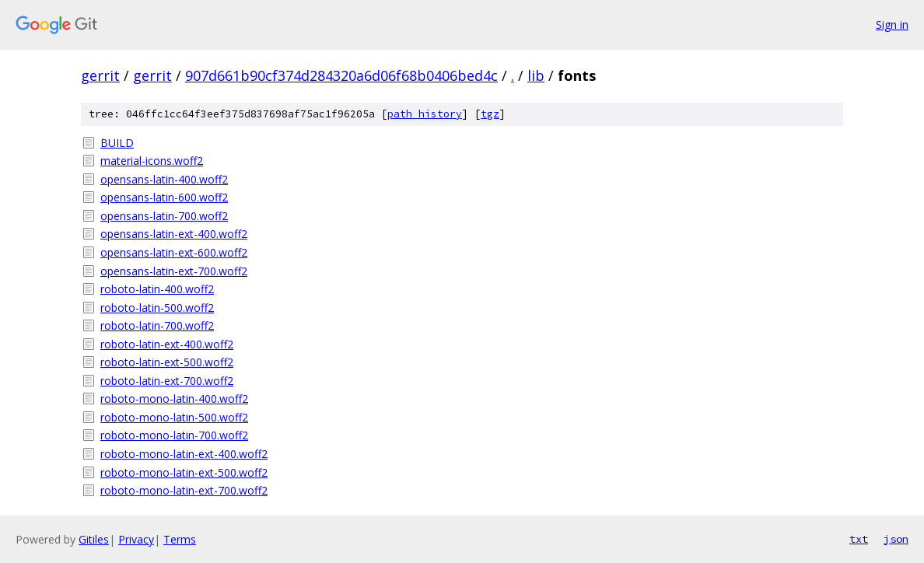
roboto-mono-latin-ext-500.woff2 (184, 472)
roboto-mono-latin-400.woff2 (174, 399)
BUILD (117, 143)
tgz (490, 114)
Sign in (892, 24)
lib (536, 75)
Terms (180, 539)
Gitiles (94, 539)
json (896, 539)
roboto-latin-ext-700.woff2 (167, 381)
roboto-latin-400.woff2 (157, 289)
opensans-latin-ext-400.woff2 (174, 234)
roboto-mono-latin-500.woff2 (174, 417)
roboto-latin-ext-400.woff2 (167, 344)
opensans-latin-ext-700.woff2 (174, 271)
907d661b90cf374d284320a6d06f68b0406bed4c (341, 75)
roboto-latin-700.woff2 (157, 325)
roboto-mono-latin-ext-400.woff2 (184, 454)
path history (425, 114)
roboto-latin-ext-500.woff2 (167, 362)
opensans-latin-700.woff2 (164, 216)
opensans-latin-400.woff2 (164, 179)
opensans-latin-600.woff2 (164, 197)
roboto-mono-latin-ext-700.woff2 (184, 490)
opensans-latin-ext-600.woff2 (174, 252)
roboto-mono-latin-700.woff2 (174, 435)
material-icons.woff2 (152, 161)
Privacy (136, 539)
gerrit (100, 75)
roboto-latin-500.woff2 (157, 308)
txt (859, 539)
